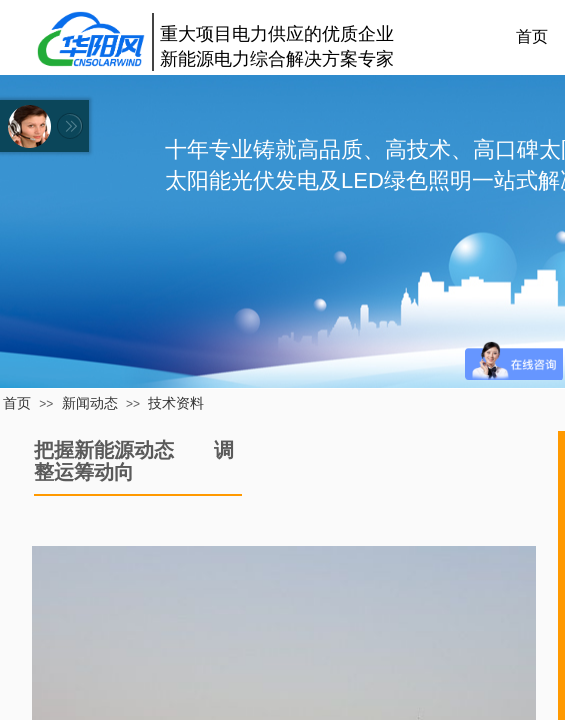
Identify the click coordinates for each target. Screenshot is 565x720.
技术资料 (176, 403)
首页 (17, 403)
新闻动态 (90, 403)
